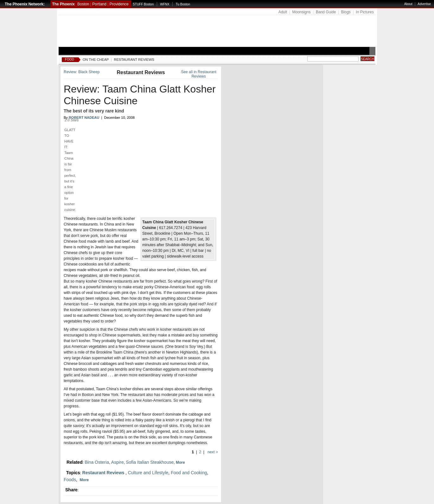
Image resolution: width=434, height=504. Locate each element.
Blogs (346, 12)
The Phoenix (63, 4)
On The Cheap (96, 60)
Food (70, 59)
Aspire (118, 462)
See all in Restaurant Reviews (198, 74)
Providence (119, 4)
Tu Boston (183, 4)
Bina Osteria (97, 462)
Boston (83, 4)
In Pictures (365, 12)
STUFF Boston (143, 4)
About (408, 4)
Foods (70, 480)
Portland (99, 4)
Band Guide (326, 12)
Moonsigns (301, 12)
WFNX (165, 4)
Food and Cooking (189, 473)
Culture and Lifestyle (148, 473)
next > (212, 452)
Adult (283, 12)
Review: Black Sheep (82, 72)
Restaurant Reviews (134, 60)
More (181, 463)
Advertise (424, 4)
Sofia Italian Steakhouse (150, 462)
